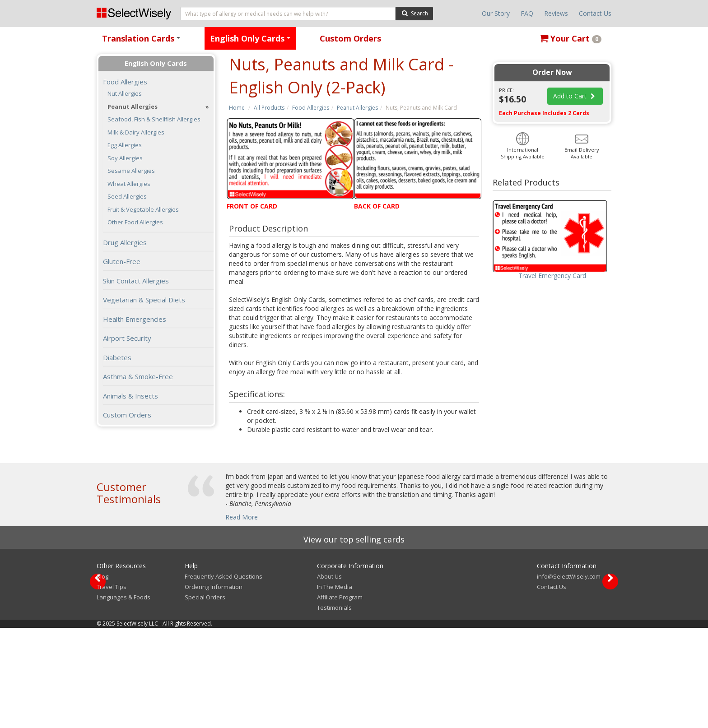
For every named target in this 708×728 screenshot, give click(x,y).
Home (237, 108)
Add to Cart (575, 96)
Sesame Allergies (131, 171)
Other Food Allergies (135, 222)
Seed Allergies (127, 197)
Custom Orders (350, 38)
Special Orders (205, 697)
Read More (242, 517)
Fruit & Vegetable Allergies (143, 210)
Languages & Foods (123, 697)
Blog (102, 677)
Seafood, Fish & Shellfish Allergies (154, 119)
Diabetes (117, 357)
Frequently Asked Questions (224, 677)
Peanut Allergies (357, 108)
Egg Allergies (125, 145)
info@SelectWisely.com (569, 677)
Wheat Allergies (129, 184)
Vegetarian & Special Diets (144, 300)
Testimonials (334, 708)
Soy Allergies (125, 158)
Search (414, 13)
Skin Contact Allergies (136, 281)
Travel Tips (112, 687)
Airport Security (127, 338)
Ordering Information (214, 687)
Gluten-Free (122, 261)
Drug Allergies (125, 242)
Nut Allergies (125, 94)
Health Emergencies (135, 319)
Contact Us (595, 13)
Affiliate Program (340, 697)
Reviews (556, 13)
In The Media (335, 687)
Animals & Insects (130, 396)
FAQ (527, 13)
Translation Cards (143, 41)
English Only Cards (252, 41)
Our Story (496, 13)
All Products (269, 108)
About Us (329, 677)
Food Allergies (311, 108)
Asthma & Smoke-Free (138, 376)
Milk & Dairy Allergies (136, 132)
